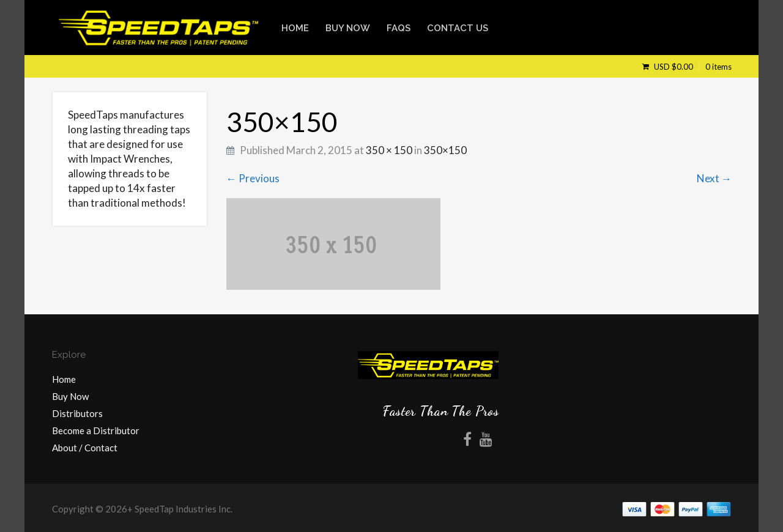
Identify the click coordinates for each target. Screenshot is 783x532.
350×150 (445, 150)
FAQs (399, 28)
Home (295, 28)
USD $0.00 (692, 67)
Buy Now (348, 28)
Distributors (77, 413)
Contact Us (458, 28)
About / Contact (85, 448)
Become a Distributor (96, 430)
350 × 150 (389, 150)
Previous (253, 178)
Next (714, 178)
